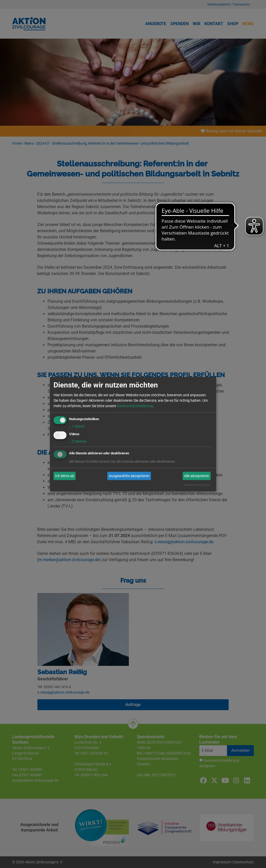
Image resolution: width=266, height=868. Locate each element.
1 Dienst (77, 426)
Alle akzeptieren (197, 476)
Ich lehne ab (65, 476)
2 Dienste (78, 442)
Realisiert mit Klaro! (197, 485)
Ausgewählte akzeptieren (129, 476)
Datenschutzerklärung (135, 406)
